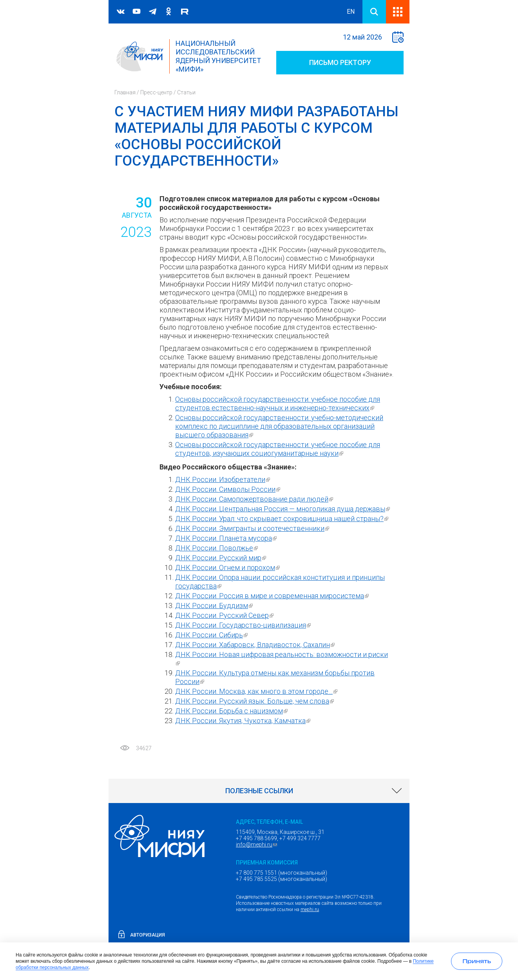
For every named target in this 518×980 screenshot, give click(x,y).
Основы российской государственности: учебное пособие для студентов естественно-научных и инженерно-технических (278, 403)
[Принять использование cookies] (477, 961)
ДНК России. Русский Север (225, 615)
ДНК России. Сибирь (212, 635)
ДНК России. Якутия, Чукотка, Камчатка (244, 721)
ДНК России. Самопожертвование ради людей (255, 499)
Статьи (186, 92)
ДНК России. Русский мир (222, 558)
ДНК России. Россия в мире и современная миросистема (273, 596)
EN (351, 12)
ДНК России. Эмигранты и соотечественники (253, 528)
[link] (259, 791)
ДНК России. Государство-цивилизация (244, 625)
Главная (125, 92)
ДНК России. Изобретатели (224, 479)
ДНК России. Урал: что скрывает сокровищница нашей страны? (283, 519)
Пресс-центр (156, 92)
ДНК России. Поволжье (217, 548)
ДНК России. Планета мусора (227, 538)
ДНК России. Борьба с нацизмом (232, 711)
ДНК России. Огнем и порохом (228, 568)
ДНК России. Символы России (229, 489)
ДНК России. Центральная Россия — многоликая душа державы (283, 509)
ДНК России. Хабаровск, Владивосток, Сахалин (256, 645)
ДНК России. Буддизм (215, 606)
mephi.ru (310, 910)
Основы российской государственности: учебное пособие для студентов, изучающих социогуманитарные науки (278, 449)
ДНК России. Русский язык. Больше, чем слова (255, 701)
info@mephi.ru (257, 845)
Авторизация (148, 935)
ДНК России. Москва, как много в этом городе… (257, 691)
